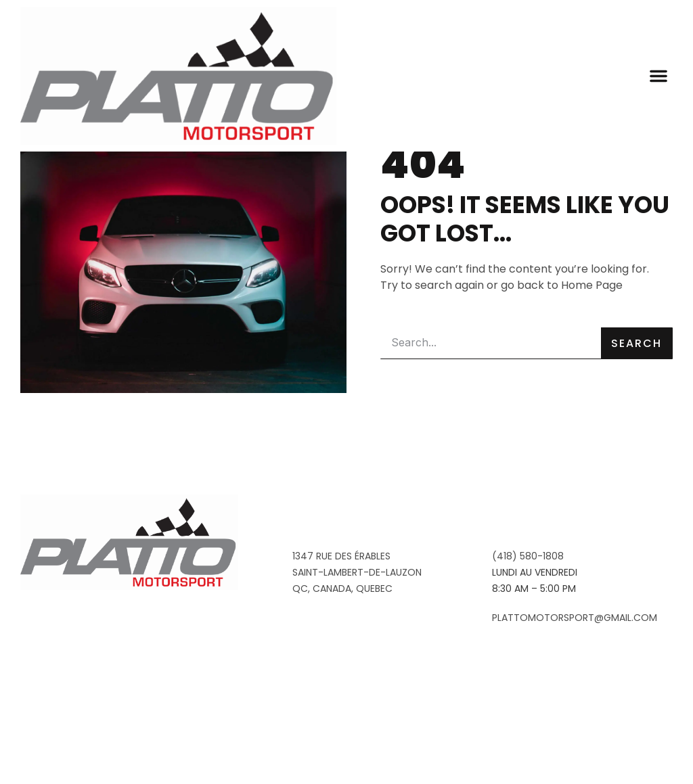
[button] (658, 76)
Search (636, 453)
